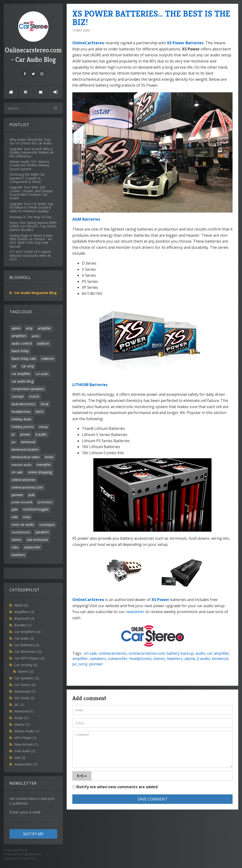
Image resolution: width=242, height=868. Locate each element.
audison (43, 343)
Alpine (21, 605)
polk (32, 495)
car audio (42, 374)
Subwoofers (26, 764)
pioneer (17, 495)
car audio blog (22, 381)
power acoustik (22, 502)
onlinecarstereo (24, 480)
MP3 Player (25, 738)
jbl (13, 434)
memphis (44, 465)
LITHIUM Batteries (90, 385)
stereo (17, 540)
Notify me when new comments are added (115, 787)
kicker (49, 457)
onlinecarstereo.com (27, 487)
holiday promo (23, 427)
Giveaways (25, 691)
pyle (15, 509)
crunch (34, 396)
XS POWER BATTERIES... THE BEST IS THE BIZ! (151, 18)
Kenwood (24, 711)
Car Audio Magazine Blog (35, 293)
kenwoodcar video (26, 457)
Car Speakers (27, 678)
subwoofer (32, 547)
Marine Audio (27, 731)
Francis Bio (29, 858)
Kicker (21, 718)
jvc (14, 442)
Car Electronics (28, 652)
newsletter (135, 612)
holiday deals (22, 419)
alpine (16, 328)
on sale (17, 472)
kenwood (28, 442)
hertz (40, 412)
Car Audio (24, 638)
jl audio (41, 434)
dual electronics (24, 404)
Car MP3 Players (29, 658)
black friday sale (24, 358)
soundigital (47, 525)
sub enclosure (37, 540)
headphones (21, 412)
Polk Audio (25, 751)
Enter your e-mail (25, 812)
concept (18, 396)
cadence (48, 358)
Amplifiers (24, 612)
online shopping (40, 472)
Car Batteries (27, 645)
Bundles (23, 625)
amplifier (44, 328)
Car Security (26, 665)
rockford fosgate (36, 509)
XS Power (160, 600)
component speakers (28, 389)
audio (36, 336)
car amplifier (21, 374)
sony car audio (23, 524)
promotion (45, 502)
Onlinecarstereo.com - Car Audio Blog (33, 38)
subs (15, 547)
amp (29, 328)
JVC (19, 705)
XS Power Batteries (185, 43)
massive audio (22, 465)
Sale (20, 758)
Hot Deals (24, 698)
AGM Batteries (86, 219)
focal (44, 404)
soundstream (21, 532)
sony (27, 517)
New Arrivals (26, 744)
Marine (22, 724)
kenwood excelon (25, 449)
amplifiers (19, 336)
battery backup (180, 653)
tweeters (18, 555)
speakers (42, 532)
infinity (43, 427)
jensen (25, 434)
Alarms (26, 671)
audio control (22, 343)
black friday (20, 351)
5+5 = (82, 776)
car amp (28, 366)
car (14, 366)
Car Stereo (25, 685)
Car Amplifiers (27, 632)
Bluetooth (24, 618)
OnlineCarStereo (88, 43)
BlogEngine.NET (31, 854)
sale (15, 517)
